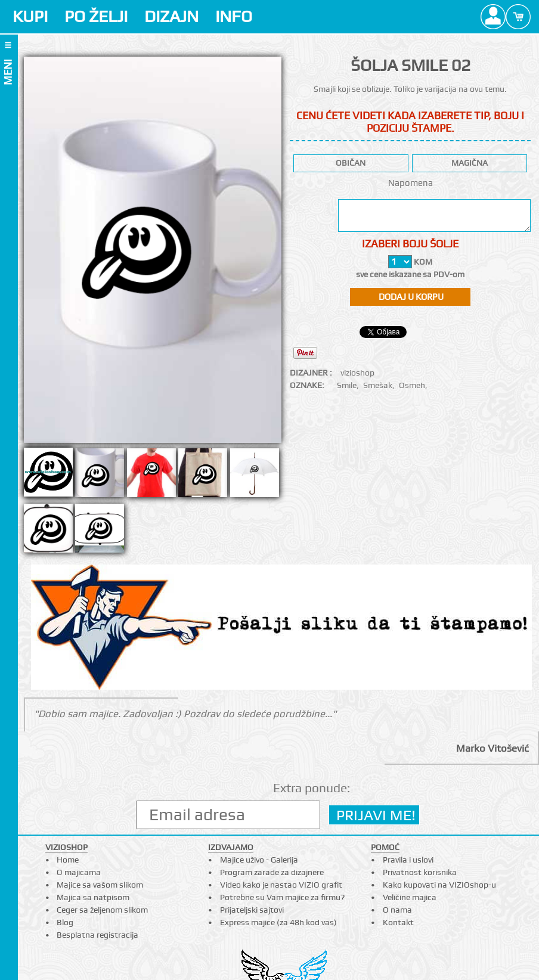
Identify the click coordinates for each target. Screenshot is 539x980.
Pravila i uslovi (408, 860)
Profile (493, 17)
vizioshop (357, 373)
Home (68, 860)
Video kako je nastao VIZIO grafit (281, 885)
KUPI (30, 16)
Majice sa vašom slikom (100, 885)
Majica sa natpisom (93, 897)
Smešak (378, 385)
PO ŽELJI (96, 16)
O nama (397, 910)
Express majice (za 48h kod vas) (278, 922)
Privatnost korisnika (420, 872)
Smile (347, 385)
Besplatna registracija (97, 935)
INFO (234, 16)
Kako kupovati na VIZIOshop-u (439, 885)
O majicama (79, 872)
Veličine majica (410, 897)
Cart (518, 17)
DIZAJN (171, 16)
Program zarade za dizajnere (272, 872)
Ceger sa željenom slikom (102, 910)
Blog (65, 922)
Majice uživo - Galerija (259, 860)
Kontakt (398, 922)
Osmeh (412, 385)
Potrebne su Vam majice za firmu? (282, 897)
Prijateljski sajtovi (252, 910)
